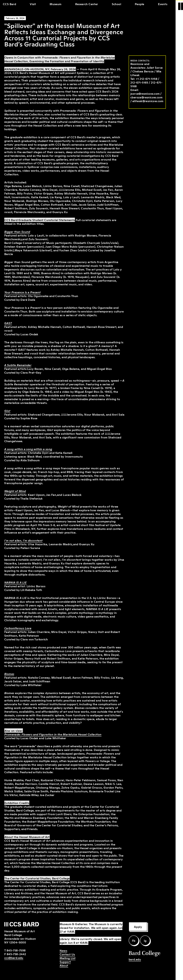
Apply (138, 927)
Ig (145, 940)
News (63, 950)
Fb (134, 940)
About (64, 965)
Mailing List (68, 958)
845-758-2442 (16, 954)
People (139, 4)
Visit (33, 4)
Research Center (87, 4)
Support (65, 962)
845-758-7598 (16, 950)
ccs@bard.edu (14, 958)
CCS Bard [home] (9, 4)
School (116, 4)
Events (163, 4)
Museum (55, 4)
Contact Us (67, 954)
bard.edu (135, 959)
